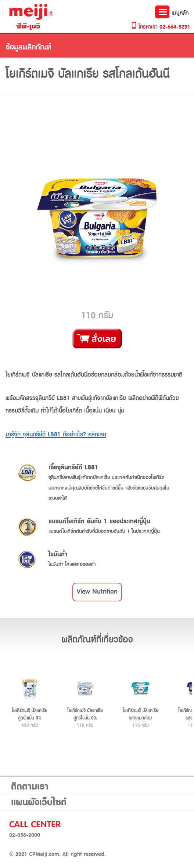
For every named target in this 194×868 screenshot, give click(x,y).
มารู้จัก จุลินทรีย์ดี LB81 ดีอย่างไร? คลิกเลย (56, 435)
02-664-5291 (175, 27)
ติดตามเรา (30, 787)
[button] (97, 592)
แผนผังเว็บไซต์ (39, 803)
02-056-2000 (25, 835)
